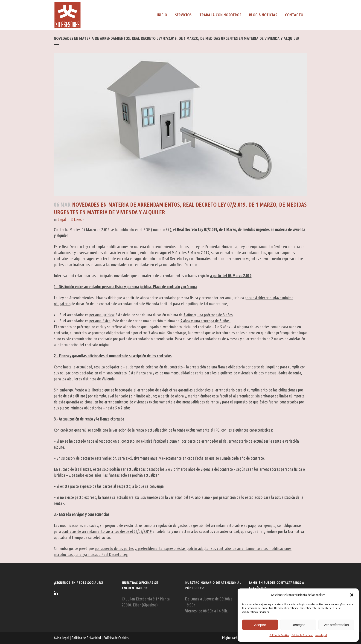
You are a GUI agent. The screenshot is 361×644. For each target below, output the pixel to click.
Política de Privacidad (302, 635)
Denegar (298, 625)
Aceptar (260, 625)
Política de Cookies (279, 635)
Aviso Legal (321, 635)
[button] (352, 595)
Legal (62, 219)
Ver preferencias (336, 625)
